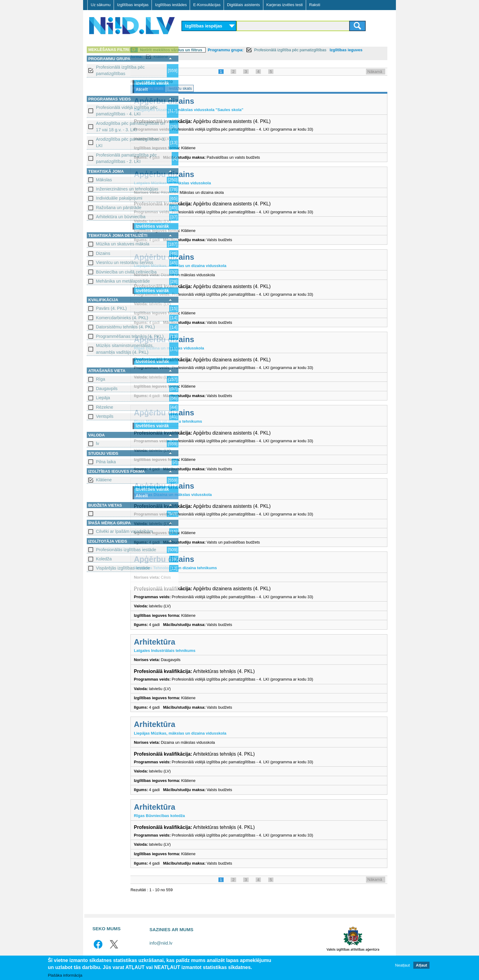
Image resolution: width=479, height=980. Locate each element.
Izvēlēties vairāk (152, 83)
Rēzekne (104, 407)
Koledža (104, 559)
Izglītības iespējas (133, 5)
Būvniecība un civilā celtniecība (126, 272)
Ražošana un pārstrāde (119, 208)
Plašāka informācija (65, 975)
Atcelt (142, 89)
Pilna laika (106, 462)
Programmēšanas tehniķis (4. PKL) (130, 336)
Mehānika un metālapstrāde (123, 281)
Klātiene (104, 480)
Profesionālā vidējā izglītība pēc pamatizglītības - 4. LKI (127, 111)
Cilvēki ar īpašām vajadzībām (124, 531)
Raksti (315, 5)
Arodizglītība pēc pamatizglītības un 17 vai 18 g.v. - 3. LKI (131, 127)
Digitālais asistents (243, 5)
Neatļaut (402, 965)
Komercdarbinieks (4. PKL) (122, 318)
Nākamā (375, 72)
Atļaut (421, 965)
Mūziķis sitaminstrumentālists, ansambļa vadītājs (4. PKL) (125, 349)
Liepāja (103, 398)
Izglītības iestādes (171, 5)
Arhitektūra (207, 642)
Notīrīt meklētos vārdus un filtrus (224, 50)
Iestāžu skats (233, 88)
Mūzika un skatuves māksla (123, 244)
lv (97, 443)
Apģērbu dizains (217, 101)
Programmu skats (201, 88)
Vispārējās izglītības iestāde (123, 568)
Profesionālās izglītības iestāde (126, 550)
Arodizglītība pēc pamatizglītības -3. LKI (131, 142)
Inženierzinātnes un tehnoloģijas (127, 189)
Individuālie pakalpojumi (119, 198)
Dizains (103, 253)
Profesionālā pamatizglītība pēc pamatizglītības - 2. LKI (126, 158)
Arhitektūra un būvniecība (121, 217)
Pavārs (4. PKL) (111, 308)
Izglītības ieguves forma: (209, 57)
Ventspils (105, 416)
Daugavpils (107, 389)
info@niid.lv (161, 943)
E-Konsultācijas (207, 5)
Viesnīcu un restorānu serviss (124, 262)
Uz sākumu (101, 5)
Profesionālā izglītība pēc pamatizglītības (120, 70)
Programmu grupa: (278, 50)
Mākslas (104, 180)
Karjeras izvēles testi (285, 5)
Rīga (101, 379)
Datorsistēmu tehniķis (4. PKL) (125, 327)
